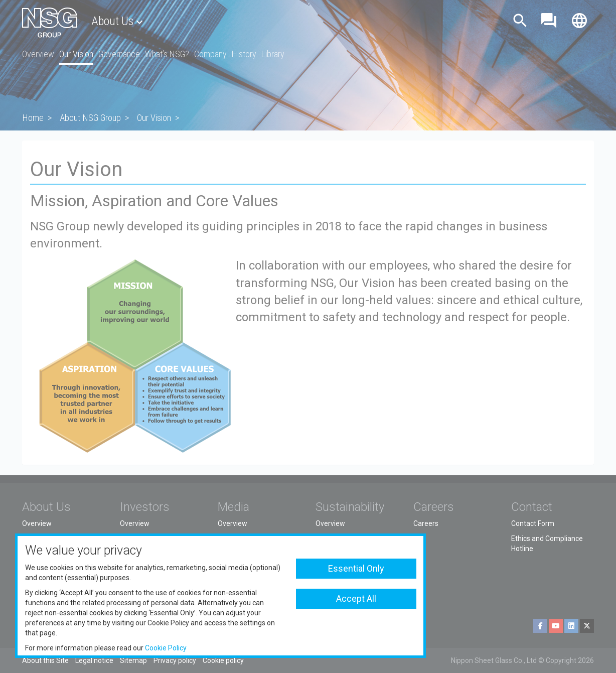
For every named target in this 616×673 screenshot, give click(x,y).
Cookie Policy (166, 648)
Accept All (356, 598)
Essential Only (356, 568)
